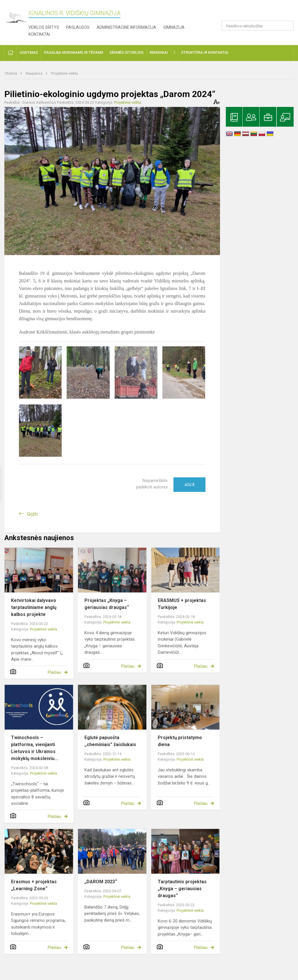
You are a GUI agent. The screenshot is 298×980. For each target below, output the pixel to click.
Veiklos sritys (44, 27)
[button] (254, 12)
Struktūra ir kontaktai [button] (205, 52)
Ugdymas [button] (29, 52)
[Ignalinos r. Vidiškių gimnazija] (16, 18)
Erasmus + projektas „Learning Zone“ (34, 885)
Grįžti (32, 514)
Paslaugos (78, 27)
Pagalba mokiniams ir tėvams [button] (74, 52)
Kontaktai (39, 34)
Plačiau (54, 672)
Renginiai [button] (159, 52)
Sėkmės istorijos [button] (126, 52)
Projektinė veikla (64, 73)
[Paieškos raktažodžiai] (258, 26)
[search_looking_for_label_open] (287, 26)
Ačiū (189, 485)
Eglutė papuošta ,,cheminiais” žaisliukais (110, 741)
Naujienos (34, 73)
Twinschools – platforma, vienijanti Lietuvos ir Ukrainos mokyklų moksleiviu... (34, 748)
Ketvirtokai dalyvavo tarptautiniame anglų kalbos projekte (34, 607)
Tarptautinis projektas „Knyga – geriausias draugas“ (182, 889)
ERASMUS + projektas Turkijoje (182, 604)
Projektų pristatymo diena (180, 741)
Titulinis (11, 73)
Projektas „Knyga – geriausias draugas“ (107, 604)
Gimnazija (174, 27)
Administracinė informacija (126, 27)
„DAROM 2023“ (101, 882)
